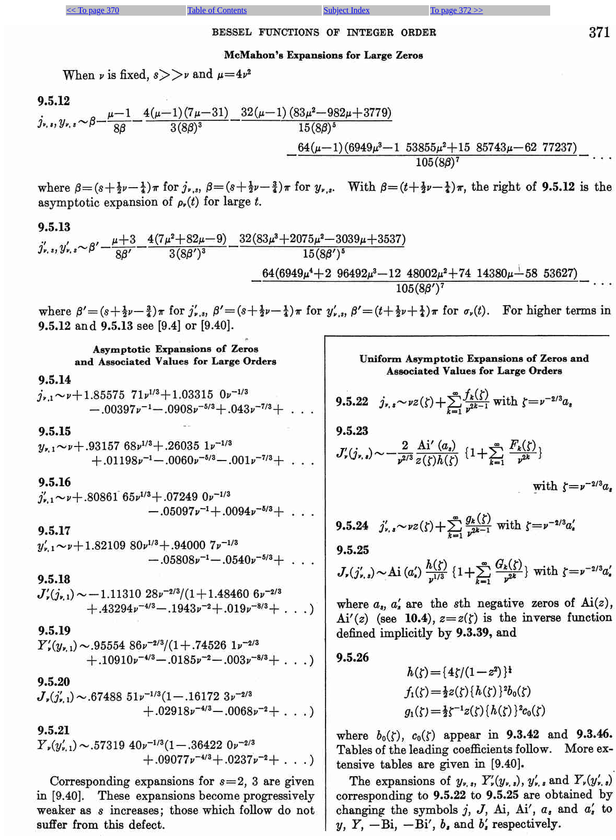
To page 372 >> (457, 10)
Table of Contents (217, 10)
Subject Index (346, 10)
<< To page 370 (93, 10)
